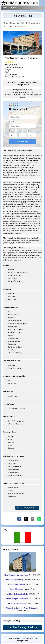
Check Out (12, 122)
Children (30, 131)
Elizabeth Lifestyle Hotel (16, 584)
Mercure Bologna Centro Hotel (17, 599)
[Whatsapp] (39, 519)
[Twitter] (26, 519)
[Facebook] (19, 519)
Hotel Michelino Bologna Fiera (16, 575)
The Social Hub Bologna (17, 603)
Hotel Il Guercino (17, 589)
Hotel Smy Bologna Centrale (17, 594)
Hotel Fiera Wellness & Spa (16, 580)
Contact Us (12, 8)
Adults (20, 131)
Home (5, 8)
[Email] (32, 519)
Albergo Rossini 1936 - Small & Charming (22, 608)
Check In (12, 113)
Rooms (11, 131)
